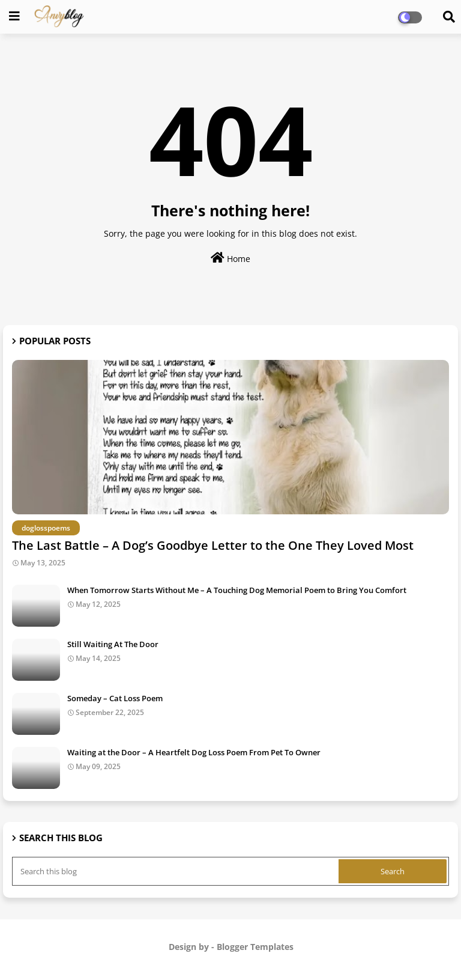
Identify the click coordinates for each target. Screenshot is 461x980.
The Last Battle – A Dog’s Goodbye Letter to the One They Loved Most (213, 545)
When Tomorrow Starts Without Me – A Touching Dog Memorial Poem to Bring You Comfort (237, 590)
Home (230, 258)
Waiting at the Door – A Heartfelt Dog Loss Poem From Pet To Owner (194, 752)
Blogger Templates (255, 947)
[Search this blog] (176, 871)
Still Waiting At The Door (113, 644)
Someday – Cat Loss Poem (115, 698)
